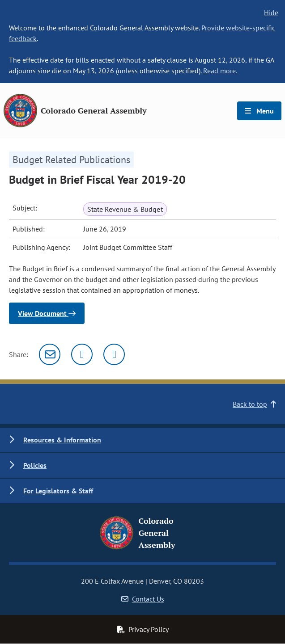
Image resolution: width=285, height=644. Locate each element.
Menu (259, 111)
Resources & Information (62, 440)
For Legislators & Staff (58, 491)
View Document (47, 313)
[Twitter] (82, 354)
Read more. (220, 71)
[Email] (50, 354)
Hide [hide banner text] (271, 13)
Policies (35, 465)
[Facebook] (114, 354)
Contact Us (143, 599)
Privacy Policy (143, 629)
